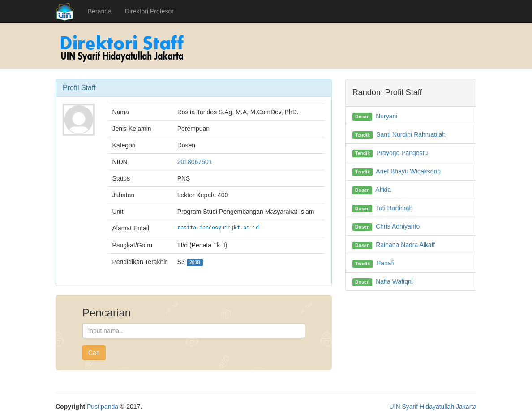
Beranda (100, 11)
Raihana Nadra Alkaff (405, 245)
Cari (94, 353)
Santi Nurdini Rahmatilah (411, 134)
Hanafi (385, 263)
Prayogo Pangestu (402, 153)
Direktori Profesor (149, 11)
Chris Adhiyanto (398, 226)
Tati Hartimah (394, 208)
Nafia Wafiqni (394, 281)
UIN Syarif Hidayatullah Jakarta (433, 407)
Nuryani (386, 116)
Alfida (383, 190)
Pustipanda (103, 407)
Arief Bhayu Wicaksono (408, 171)
